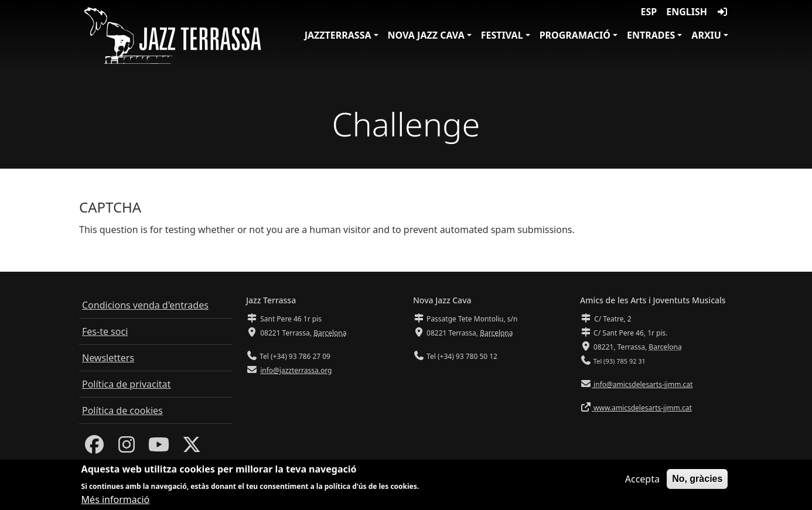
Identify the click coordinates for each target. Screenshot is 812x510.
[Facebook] (94, 448)
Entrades (651, 35)
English (687, 12)
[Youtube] (159, 448)
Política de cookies (122, 410)
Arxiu (706, 35)
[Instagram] (127, 448)
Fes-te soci (105, 331)
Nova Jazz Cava (426, 35)
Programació (575, 35)
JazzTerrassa (338, 35)
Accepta (642, 481)
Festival (502, 35)
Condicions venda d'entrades (145, 305)
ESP (649, 12)
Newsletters (108, 358)
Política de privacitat (126, 384)
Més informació (116, 501)
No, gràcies (697, 480)
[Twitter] (192, 448)
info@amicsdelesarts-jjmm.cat (642, 384)
